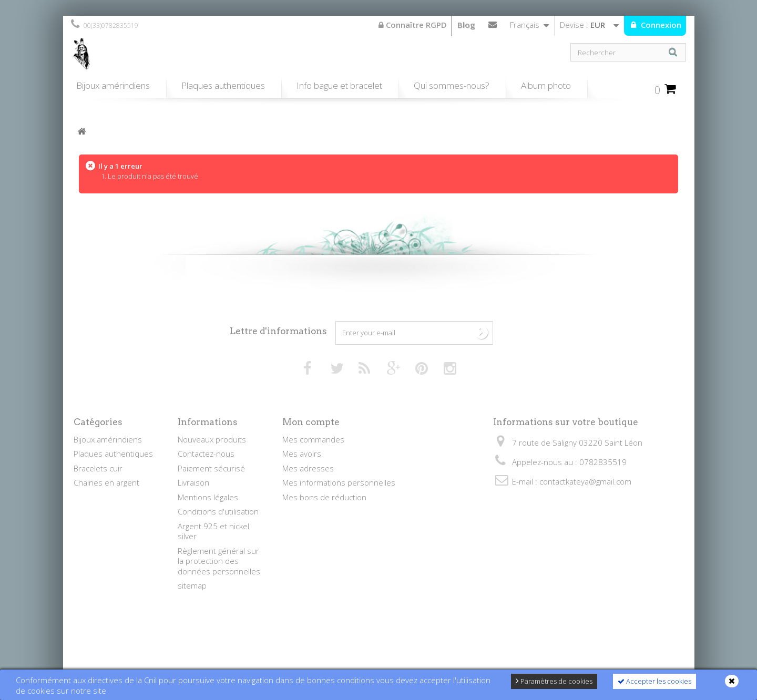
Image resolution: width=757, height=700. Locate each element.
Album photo (546, 85)
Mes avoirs (302, 454)
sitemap (192, 585)
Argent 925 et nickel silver (213, 531)
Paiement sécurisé (211, 468)
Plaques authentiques (223, 85)
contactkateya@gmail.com (585, 481)
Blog (466, 25)
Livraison (193, 482)
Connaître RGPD (413, 25)
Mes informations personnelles (339, 482)
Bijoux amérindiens (113, 85)
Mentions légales (208, 497)
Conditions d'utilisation (218, 511)
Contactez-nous (493, 27)
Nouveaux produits (212, 439)
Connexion (660, 25)
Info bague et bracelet (339, 85)
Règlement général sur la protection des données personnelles (219, 561)
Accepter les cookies (654, 681)
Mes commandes (313, 439)
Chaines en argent (106, 482)
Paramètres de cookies (554, 681)
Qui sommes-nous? (452, 85)
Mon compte (311, 422)
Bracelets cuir (98, 468)
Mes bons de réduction (324, 497)
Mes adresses (308, 468)
